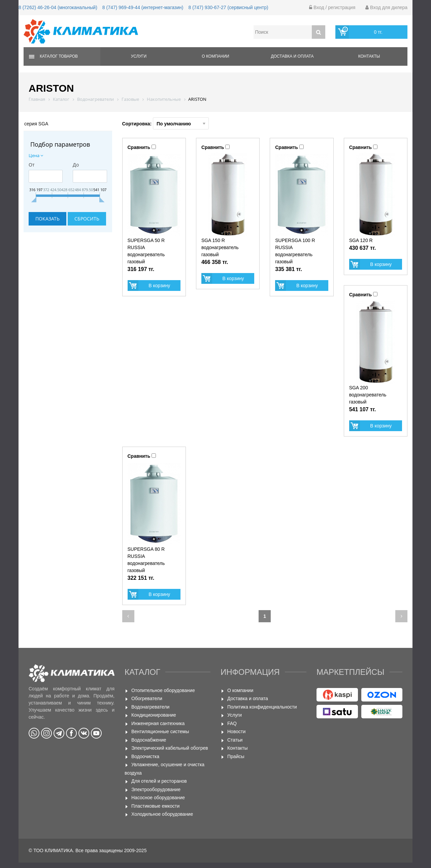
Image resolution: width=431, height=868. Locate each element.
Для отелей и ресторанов (159, 781)
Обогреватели (147, 698)
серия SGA (36, 124)
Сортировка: (166, 123)
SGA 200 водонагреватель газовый (368, 395)
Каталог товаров (59, 56)
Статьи (235, 740)
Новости (236, 731)
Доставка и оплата (292, 56)
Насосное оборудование (158, 798)
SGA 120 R (361, 240)
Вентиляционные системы (160, 731)
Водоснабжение (149, 740)
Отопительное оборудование (163, 690)
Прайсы (236, 756)
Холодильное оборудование (162, 814)
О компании (215, 56)
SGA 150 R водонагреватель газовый (220, 247)
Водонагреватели (150, 707)
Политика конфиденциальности (262, 707)
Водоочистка (145, 756)
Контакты (369, 56)
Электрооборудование (156, 789)
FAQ (232, 723)
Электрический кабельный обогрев (170, 748)
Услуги (139, 56)
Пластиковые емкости (155, 806)
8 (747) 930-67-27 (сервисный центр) (228, 7)
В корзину (159, 286)
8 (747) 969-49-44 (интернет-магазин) (143, 7)
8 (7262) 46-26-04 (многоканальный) (58, 7)
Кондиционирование (154, 715)
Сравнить (139, 147)
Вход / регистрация (332, 7)
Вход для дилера (386, 7)
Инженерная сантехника (158, 723)
